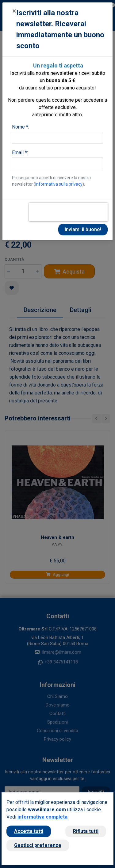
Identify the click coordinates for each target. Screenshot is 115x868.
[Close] (14, 11)
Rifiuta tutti (86, 831)
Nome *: (21, 127)
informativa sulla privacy (59, 184)
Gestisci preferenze (38, 845)
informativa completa (42, 817)
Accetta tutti (29, 831)
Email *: (20, 153)
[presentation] (68, 212)
